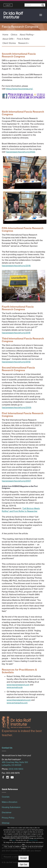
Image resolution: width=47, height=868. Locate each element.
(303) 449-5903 (16, 769)
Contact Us (7, 748)
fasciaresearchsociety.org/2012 (16, 362)
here (14, 840)
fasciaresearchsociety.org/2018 (16, 266)
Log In (8, 5)
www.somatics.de (15, 687)
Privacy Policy (33, 840)
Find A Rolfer (23, 39)
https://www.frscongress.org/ (19, 89)
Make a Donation (10, 802)
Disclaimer (7, 812)
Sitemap (6, 823)
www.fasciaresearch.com (18, 685)
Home (5, 35)
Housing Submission (11, 807)
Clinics (14, 35)
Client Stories (9, 43)
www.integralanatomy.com (19, 700)
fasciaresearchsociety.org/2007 (16, 481)
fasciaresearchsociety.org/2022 (21, 152)
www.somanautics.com (17, 703)
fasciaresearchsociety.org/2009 (16, 407)
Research (24, 43)
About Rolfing (27, 35)
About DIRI (8, 39)
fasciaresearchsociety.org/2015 (16, 333)
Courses (6, 797)
